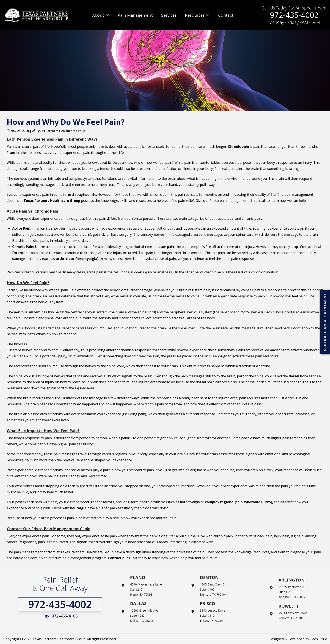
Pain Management (135, 15)
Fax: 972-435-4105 (60, 616)
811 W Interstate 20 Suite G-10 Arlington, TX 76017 (292, 592)
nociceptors (280, 350)
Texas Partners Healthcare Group (52, 201)
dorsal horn (298, 376)
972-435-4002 (294, 15)
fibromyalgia (86, 259)
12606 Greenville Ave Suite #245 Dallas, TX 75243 (144, 615)
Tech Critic (318, 639)
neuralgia (78, 508)
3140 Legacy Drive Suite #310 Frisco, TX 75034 (213, 615)
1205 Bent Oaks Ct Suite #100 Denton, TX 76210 (213, 589)
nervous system (27, 312)
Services (169, 15)
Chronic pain (238, 146)
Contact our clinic (123, 558)
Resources (197, 15)
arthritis (63, 259)
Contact (226, 15)
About (101, 15)
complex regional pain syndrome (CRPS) (239, 502)
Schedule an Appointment (325, 322)
